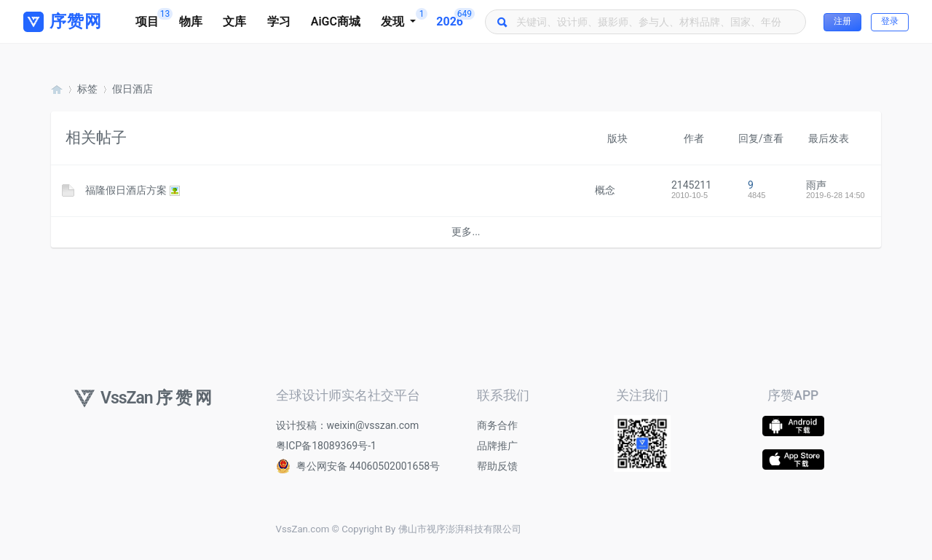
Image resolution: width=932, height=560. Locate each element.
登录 (890, 21)
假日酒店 (133, 89)
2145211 (691, 185)
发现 (403, 18)
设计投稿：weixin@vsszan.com (348, 425)
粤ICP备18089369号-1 (326, 446)
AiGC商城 (336, 21)
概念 (605, 190)
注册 (842, 21)
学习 (279, 21)
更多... (466, 232)
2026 (455, 18)
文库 (234, 21)
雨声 (816, 185)
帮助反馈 (497, 466)
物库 (191, 21)
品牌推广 (497, 446)
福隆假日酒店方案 (126, 190)
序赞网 (57, 89)
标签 (87, 89)
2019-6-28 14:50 (836, 195)
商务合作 (497, 425)
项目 (152, 18)
